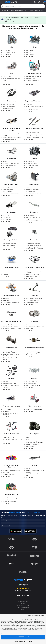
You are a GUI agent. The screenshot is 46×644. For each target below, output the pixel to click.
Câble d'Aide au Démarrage (9, 498)
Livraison (23, 603)
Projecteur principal (30, 382)
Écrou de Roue (29, 446)
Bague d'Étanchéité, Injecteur (10, 163)
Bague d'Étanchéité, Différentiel (34, 353)
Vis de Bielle (5, 411)
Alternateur (5, 271)
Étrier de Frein (6, 82)
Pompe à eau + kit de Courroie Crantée (10, 135)
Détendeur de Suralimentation (10, 193)
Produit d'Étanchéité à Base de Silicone (33, 475)
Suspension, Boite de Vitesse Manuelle (10, 355)
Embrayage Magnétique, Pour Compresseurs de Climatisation (33, 248)
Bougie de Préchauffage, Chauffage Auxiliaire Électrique (33, 137)
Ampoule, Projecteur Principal (10, 302)
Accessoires (19, 10)
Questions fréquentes (23, 607)
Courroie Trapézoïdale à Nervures (11, 137)
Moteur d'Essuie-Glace (8, 106)
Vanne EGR (5, 215)
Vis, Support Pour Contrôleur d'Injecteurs (10, 414)
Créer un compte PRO (23, 605)
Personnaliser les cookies (23, 641)
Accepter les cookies (23, 637)
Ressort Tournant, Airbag (9, 384)
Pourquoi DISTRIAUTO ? (23, 601)
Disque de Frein (6, 77)
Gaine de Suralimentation (9, 188)
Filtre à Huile (28, 50)
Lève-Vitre (5, 382)
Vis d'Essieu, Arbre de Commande (11, 329)
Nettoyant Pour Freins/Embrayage (11, 470)
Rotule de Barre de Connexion (33, 299)
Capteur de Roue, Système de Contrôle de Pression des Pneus (34, 442)
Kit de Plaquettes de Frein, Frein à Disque (11, 79)
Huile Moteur (5, 50)
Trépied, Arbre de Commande (10, 327)
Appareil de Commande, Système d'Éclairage (34, 272)
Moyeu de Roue (29, 355)
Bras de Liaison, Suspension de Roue (33, 107)
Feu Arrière (5, 300)
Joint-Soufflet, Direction (31, 300)
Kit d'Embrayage (29, 325)
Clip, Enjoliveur (6, 409)
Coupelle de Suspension (32, 110)
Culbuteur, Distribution (31, 165)
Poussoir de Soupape (31, 163)
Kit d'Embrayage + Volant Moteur (34, 327)
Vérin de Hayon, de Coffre (32, 385)
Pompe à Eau (28, 188)
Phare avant (5, 299)
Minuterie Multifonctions (32, 274)
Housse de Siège (6, 500)
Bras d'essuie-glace (7, 108)
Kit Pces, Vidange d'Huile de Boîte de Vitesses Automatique (11, 352)
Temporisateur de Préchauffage (33, 134)
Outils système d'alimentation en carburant (34, 471)
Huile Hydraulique (7, 54)
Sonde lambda (29, 215)
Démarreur (5, 275)
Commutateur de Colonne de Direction (10, 386)
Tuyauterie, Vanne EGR (8, 219)
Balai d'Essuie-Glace (7, 104)
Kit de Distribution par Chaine (10, 139)
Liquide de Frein (29, 79)
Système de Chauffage (8, 247)
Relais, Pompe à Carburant (32, 276)
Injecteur (4, 161)
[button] (35, 2)
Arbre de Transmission (31, 351)
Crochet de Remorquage (9, 502)
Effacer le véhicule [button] (12, 22)
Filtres (31, 10)
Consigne (23, 609)
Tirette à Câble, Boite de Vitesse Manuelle (11, 359)
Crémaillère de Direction (32, 302)
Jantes (27, 439)
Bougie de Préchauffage (31, 132)
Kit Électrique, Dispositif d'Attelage (11, 439)
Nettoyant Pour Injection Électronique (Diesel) (32, 81)
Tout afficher (6, 57)
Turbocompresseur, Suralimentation (7, 190)
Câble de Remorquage (8, 441)
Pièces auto (5, 10)
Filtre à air (28, 52)
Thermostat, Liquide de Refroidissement (31, 190)
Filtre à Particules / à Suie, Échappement (32, 218)
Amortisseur (28, 104)
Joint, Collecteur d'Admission (33, 221)
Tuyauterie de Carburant (8, 165)
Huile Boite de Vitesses (8, 52)
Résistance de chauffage (9, 243)
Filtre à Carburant (30, 54)
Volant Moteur (29, 329)
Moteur (42, 10)
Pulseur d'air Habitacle (8, 245)
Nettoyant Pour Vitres (8, 474)
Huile (26, 10)
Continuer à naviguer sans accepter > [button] (36, 616)
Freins (36, 10)
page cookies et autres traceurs (27, 631)
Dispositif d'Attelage (7, 437)
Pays (23, 599)
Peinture (27, 469)
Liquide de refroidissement (32, 77)
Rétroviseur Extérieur (30, 384)
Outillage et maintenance (32, 444)
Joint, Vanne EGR (7, 217)
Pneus (12, 10)
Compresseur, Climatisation (32, 245)
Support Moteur (29, 161)
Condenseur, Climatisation (32, 243)
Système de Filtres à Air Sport (33, 409)
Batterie (4, 273)
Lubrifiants (5, 472)
